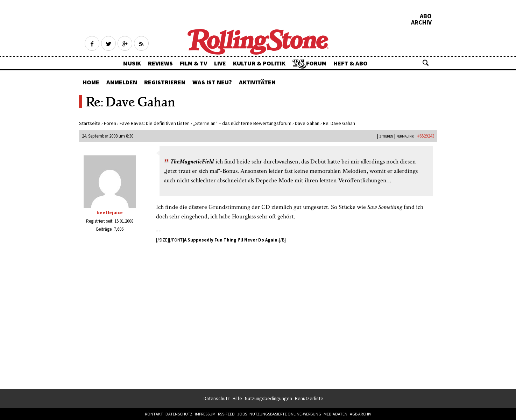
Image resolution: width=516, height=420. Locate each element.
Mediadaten (335, 414)
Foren (110, 123)
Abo (426, 16)
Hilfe (237, 398)
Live (220, 63)
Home (91, 82)
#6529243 (426, 136)
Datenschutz (217, 398)
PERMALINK (405, 136)
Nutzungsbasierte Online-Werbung (285, 414)
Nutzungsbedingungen (268, 398)
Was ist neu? (212, 82)
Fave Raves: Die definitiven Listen (155, 123)
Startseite (90, 123)
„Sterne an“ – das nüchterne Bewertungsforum (242, 123)
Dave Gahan (307, 123)
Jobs (242, 414)
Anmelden (122, 82)
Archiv (421, 22)
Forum (316, 63)
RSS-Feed (226, 414)
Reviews (160, 63)
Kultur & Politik (259, 63)
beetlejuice (110, 212)
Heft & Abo (351, 63)
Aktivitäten (257, 82)
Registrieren (165, 82)
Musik (132, 63)
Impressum (205, 414)
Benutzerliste (309, 398)
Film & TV (193, 63)
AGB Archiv (361, 414)
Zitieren (386, 136)
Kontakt (154, 414)
